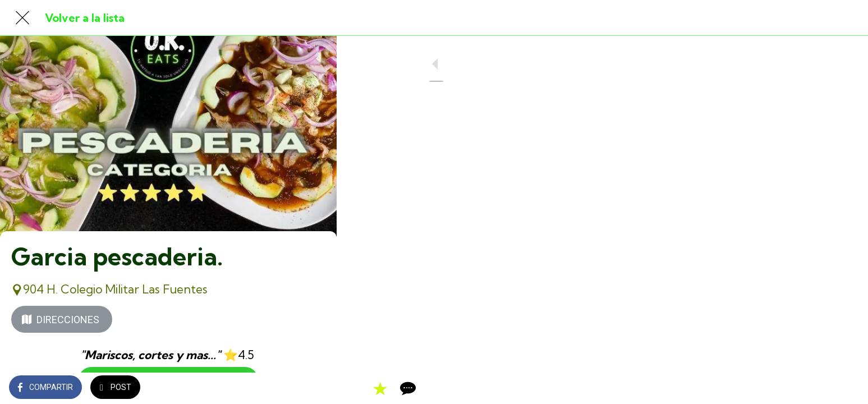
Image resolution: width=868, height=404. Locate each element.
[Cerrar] (22, 18)
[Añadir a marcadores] (287, 388)
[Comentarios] (314, 388)
